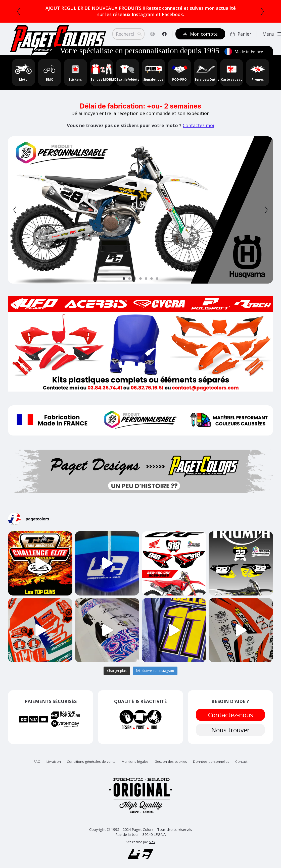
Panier (241, 34)
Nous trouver (230, 730)
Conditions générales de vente (91, 762)
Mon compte (200, 34)
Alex (152, 842)
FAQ (37, 762)
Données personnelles (211, 762)
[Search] (128, 34)
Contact (241, 762)
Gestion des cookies (171, 762)
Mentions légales (135, 762)
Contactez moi (198, 125)
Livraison (54, 762)
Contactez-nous (230, 715)
